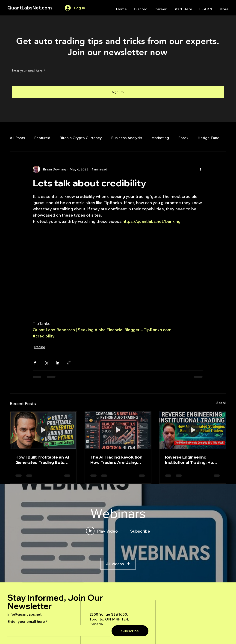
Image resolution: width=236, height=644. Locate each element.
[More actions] (201, 169)
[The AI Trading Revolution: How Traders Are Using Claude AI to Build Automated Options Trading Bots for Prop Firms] (118, 430)
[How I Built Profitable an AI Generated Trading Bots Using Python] (43, 430)
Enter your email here (27, 71)
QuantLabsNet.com (30, 8)
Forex (183, 138)
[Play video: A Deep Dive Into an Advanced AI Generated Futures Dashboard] (102, 531)
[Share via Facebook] (35, 363)
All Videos (118, 563)
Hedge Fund (208, 138)
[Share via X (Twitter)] (46, 363)
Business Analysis (127, 138)
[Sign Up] (118, 92)
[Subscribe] (130, 631)
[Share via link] (69, 363)
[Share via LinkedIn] (58, 363)
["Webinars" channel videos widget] (118, 533)
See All (221, 403)
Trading (39, 347)
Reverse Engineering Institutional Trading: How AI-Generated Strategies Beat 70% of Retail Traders (192, 460)
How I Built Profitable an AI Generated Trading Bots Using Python (42, 460)
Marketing (160, 138)
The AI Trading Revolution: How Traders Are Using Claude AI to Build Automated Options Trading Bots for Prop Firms (118, 460)
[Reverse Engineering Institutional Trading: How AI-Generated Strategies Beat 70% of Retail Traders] (193, 430)
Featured (42, 138)
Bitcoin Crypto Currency (81, 138)
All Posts (17, 138)
